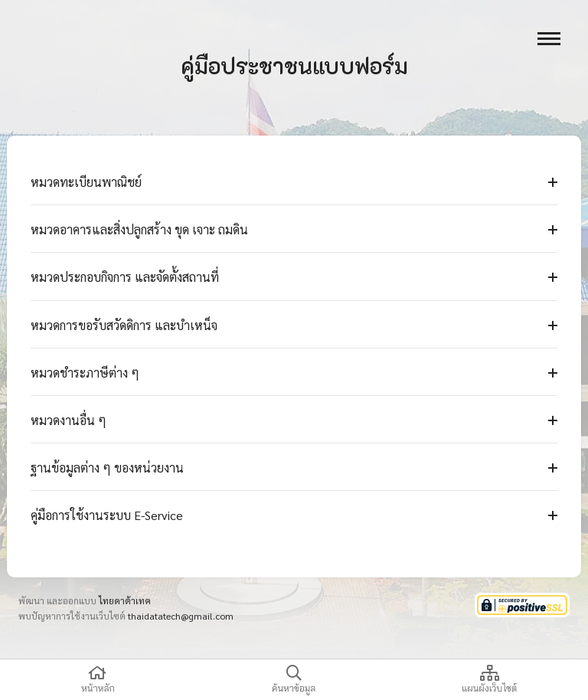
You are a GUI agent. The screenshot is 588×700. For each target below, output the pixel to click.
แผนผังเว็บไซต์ (489, 680)
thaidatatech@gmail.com (181, 616)
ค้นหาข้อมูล (294, 680)
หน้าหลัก (98, 680)
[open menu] (549, 39)
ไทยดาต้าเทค (125, 600)
